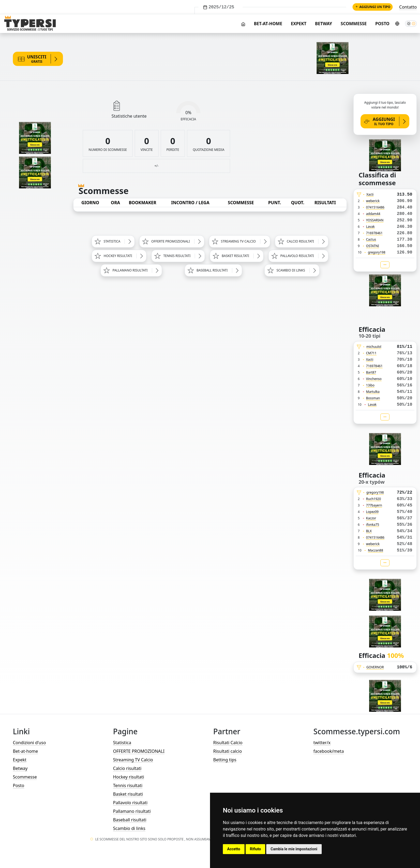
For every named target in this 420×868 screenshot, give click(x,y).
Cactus (371, 239)
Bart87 (371, 372)
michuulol (374, 347)
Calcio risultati (127, 768)
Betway (324, 24)
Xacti (370, 194)
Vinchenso (374, 379)
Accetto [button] (234, 849)
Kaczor (371, 518)
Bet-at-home (268, 24)
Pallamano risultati (132, 811)
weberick (373, 201)
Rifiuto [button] (256, 849)
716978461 (374, 233)
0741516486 (375, 207)
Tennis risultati (128, 785)
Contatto (408, 7)
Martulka (373, 392)
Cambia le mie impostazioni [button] (294, 849)
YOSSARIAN (375, 220)
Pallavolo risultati (130, 803)
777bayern (374, 505)
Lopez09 (372, 512)
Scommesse (354, 24)
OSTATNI (373, 246)
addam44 (373, 214)
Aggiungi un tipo (373, 7)
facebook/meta (329, 751)
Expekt (299, 24)
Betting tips (225, 760)
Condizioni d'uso (29, 743)
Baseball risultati (130, 820)
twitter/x (322, 743)
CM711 (371, 353)
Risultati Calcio (228, 743)
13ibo (370, 385)
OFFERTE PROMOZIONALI (139, 751)
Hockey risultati (129, 777)
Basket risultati (128, 794)
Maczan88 (375, 550)
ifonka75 (373, 525)
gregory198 (376, 252)
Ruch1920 (374, 499)
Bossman (373, 398)
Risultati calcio (228, 751)
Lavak (370, 227)
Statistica (122, 743)
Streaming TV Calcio (133, 760)
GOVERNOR (375, 667)
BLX (369, 531)
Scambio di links (129, 828)
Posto (382, 24)
